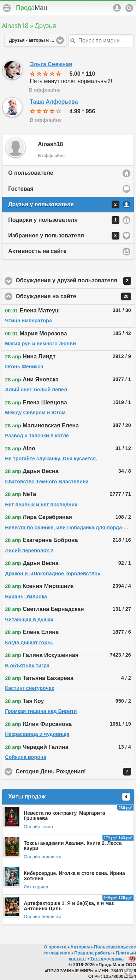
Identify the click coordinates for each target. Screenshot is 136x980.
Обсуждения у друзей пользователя (75, 281)
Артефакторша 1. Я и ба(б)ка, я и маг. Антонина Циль (69, 906)
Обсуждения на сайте (75, 296)
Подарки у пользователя (64, 220)
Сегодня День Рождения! (75, 772)
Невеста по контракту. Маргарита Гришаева (64, 816)
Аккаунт (117, 8)
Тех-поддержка (107, 959)
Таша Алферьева (54, 102)
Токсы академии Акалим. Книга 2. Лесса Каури (73, 846)
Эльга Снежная (51, 64)
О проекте (55, 947)
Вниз (128, 972)
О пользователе (31, 173)
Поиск (129, 8)
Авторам (80, 947)
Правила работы (93, 953)
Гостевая (21, 189)
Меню (7, 8)
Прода (31, 8)
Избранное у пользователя (64, 236)
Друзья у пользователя (64, 204)
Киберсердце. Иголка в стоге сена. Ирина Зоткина (74, 876)
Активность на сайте (37, 251)
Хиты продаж (69, 797)
